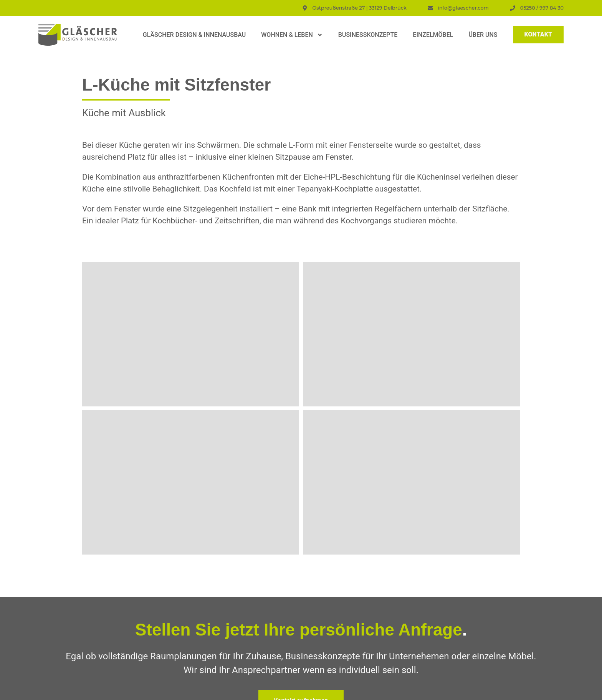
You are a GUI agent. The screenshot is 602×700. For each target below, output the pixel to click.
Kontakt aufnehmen (301, 408)
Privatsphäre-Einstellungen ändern (325, 690)
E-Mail (320, 560)
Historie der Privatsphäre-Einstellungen (411, 690)
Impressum (238, 690)
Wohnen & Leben (292, 35)
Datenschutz (269, 690)
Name (320, 531)
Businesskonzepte (368, 35)
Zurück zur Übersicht (301, 471)
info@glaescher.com (186, 627)
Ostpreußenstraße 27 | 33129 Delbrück (139, 618)
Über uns (483, 35)
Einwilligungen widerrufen (487, 690)
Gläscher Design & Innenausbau (194, 35)
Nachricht (325, 589)
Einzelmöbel (433, 35)
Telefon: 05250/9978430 (120, 627)
